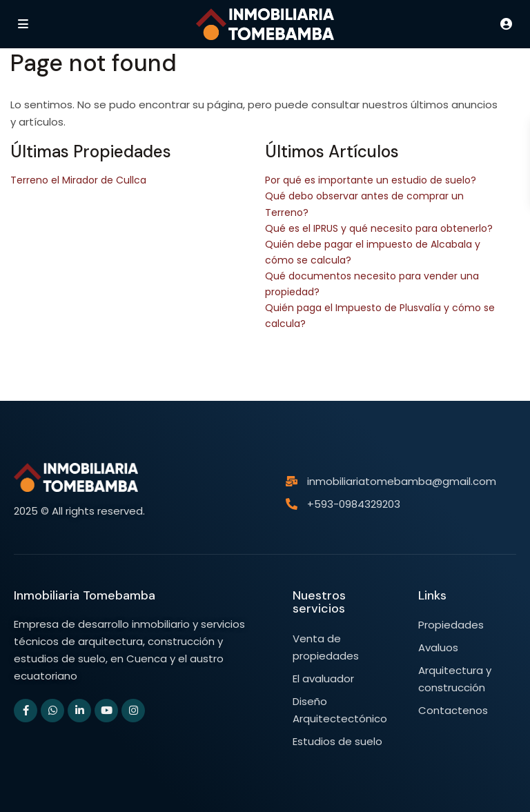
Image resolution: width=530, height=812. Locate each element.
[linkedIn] (79, 711)
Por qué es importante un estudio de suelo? (371, 180)
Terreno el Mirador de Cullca (78, 180)
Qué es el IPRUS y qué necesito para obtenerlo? (379, 228)
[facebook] (26, 711)
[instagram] (133, 711)
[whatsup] (52, 711)
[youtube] (106, 711)
